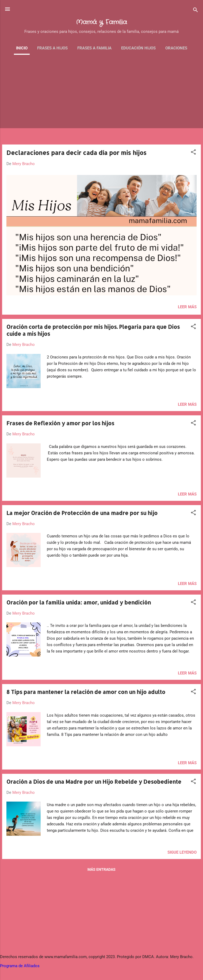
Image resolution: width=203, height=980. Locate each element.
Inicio (22, 48)
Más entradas (101, 869)
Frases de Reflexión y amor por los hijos (60, 423)
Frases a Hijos (52, 48)
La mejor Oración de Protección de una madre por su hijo (82, 513)
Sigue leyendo (182, 852)
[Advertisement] (101, 103)
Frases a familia (94, 48)
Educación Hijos (138, 48)
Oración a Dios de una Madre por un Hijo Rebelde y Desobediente (94, 782)
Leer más (187, 307)
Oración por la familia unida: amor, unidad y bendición (79, 602)
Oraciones (176, 48)
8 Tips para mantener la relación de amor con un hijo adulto (86, 692)
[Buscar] (196, 11)
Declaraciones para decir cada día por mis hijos (76, 153)
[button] (193, 153)
